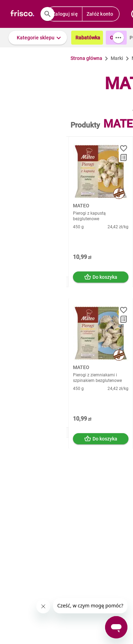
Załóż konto (100, 14)
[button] (38, 38)
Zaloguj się (65, 14)
